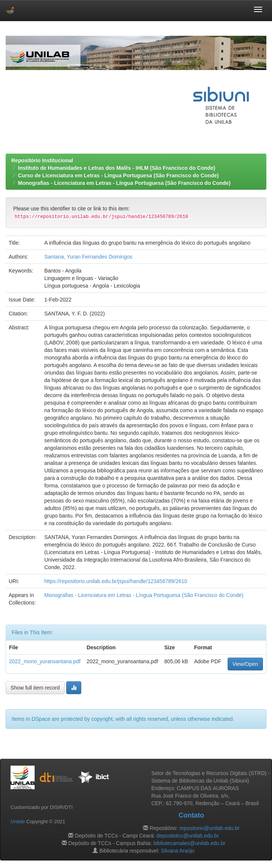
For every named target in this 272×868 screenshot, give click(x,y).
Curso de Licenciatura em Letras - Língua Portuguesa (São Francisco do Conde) (119, 175)
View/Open (245, 664)
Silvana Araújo (178, 851)
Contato (191, 815)
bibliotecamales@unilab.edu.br (190, 843)
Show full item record (35, 688)
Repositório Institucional (42, 160)
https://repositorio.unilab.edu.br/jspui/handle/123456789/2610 (116, 581)
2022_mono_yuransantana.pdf (45, 661)
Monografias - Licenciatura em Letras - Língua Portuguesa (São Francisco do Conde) (124, 183)
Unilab (18, 822)
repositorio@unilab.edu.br (209, 828)
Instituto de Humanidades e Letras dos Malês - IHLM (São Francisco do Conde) (117, 168)
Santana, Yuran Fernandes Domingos (88, 257)
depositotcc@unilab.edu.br (188, 836)
